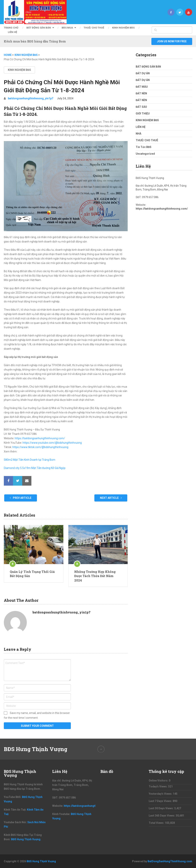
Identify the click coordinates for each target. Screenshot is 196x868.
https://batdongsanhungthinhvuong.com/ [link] (40, 438)
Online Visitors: (159, 781)
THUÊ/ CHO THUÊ (94, 28)
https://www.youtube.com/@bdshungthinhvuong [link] (52, 443)
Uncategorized (145, 154)
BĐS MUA (67, 28)
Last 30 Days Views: (161, 808)
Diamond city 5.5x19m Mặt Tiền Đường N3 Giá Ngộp (35, 468)
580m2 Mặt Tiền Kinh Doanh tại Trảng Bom (30, 460)
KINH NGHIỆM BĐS (123, 28)
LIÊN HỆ (12, 32)
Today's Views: (158, 786)
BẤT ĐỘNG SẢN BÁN (39, 28)
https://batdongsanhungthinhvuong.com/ (162, 209)
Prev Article (21, 498)
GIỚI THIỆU (143, 114)
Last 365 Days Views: (162, 816)
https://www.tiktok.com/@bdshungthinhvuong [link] (40, 447)
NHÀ (138, 134)
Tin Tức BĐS (144, 147)
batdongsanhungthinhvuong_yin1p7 (31, 98)
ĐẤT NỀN (141, 93)
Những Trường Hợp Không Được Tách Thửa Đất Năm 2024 (95, 576)
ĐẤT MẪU (142, 87)
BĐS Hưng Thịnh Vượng (36, 749)
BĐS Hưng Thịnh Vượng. (26, 839)
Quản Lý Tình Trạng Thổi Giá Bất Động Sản (32, 574)
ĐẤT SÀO (141, 107)
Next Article (111, 498)
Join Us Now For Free (172, 41)
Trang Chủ (11, 28)
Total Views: (157, 823)
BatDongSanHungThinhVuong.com (170, 861)
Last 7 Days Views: (161, 801)
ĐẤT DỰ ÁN (143, 73)
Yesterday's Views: (161, 794)
